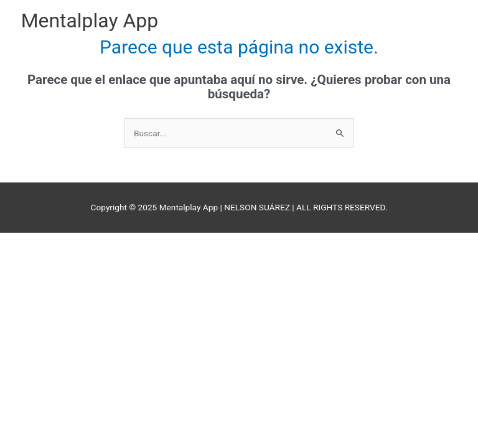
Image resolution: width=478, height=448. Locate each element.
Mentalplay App (90, 21)
